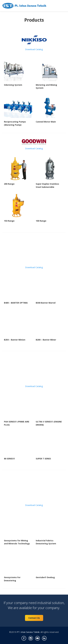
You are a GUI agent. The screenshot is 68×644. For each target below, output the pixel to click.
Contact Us (34, 618)
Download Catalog (34, 49)
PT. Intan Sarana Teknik (28, 632)
